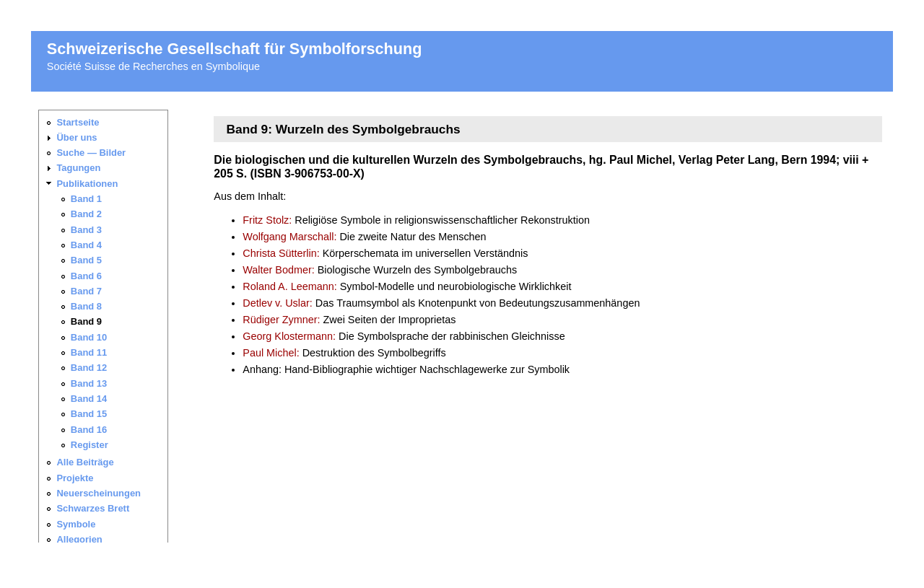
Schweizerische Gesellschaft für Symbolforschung (235, 49)
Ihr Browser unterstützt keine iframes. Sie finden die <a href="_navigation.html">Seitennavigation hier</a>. (109, 326)
